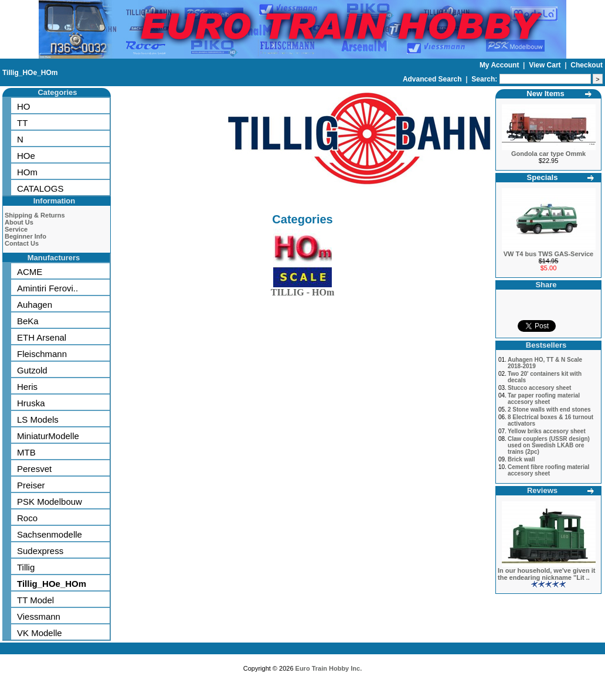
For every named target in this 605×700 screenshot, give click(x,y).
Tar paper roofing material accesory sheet (544, 399)
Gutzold (32, 370)
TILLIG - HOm (302, 290)
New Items (545, 94)
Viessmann (39, 616)
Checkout (587, 65)
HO (24, 106)
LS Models (38, 419)
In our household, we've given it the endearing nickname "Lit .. (546, 574)
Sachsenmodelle (50, 534)
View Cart (546, 65)
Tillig (26, 567)
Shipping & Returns (35, 215)
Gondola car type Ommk (548, 154)
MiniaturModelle (48, 436)
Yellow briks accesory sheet (547, 431)
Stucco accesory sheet (539, 388)
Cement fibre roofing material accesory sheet (548, 470)
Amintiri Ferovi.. (47, 288)
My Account (500, 65)
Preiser (31, 485)
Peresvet (34, 469)
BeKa (28, 321)
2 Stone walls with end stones (549, 410)
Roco (27, 518)
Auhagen (35, 305)
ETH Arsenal (42, 337)
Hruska (31, 403)
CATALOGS (40, 188)
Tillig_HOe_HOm (30, 73)
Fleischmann (42, 354)
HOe (26, 156)
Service (16, 229)
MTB (26, 452)
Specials (543, 177)
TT (22, 123)
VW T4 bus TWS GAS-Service (548, 254)
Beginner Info (26, 236)
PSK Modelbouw (50, 502)
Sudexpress (40, 551)
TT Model (35, 600)
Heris (27, 387)
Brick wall (521, 459)
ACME (30, 272)
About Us (19, 222)
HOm (27, 172)
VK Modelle (40, 633)
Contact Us (22, 243)
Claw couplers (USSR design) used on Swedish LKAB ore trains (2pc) (549, 445)
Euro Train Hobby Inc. (329, 668)
